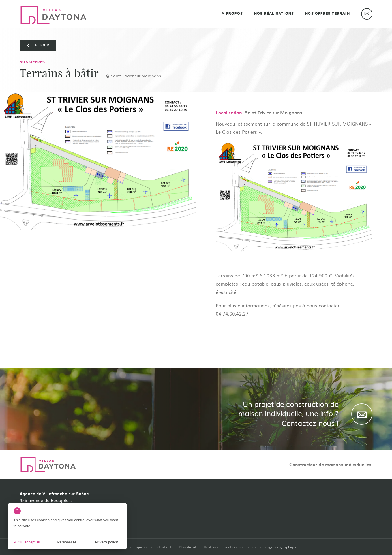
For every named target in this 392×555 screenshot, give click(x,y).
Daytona (211, 547)
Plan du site (189, 547)
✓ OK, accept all (27, 542)
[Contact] (362, 414)
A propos (232, 14)
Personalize (67, 542)
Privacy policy (107, 542)
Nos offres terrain (327, 14)
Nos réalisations (274, 14)
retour (42, 45)
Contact (367, 14)
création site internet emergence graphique (260, 547)
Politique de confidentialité (151, 547)
